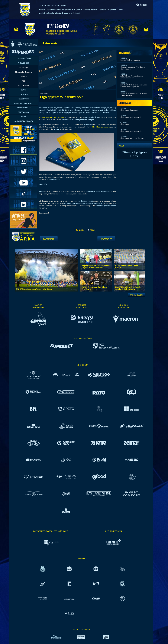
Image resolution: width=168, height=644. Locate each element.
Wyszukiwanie (24, 85)
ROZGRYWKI (24, 99)
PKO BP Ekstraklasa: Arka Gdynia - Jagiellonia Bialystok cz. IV (128, 288)
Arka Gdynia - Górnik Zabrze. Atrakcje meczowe (132, 77)
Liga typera (125, 124)
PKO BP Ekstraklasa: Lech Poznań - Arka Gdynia (34, 289)
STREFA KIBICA (24, 112)
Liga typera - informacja (129, 110)
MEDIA (24, 117)
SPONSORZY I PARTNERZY (24, 103)
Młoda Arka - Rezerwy (24, 72)
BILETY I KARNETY (24, 108)
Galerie (24, 76)
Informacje (24, 67)
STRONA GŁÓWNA (24, 59)
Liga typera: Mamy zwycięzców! (132, 138)
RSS (24, 81)
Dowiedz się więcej (47, 9)
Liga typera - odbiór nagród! (131, 131)
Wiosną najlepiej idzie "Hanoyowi (52, 117)
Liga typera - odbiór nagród (131, 117)
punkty (134, 155)
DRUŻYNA (24, 94)
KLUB (24, 90)
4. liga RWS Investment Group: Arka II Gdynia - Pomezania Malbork (96, 267)
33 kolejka (127, 152)
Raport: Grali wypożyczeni (130, 60)
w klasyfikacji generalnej (100, 127)
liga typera (140, 152)
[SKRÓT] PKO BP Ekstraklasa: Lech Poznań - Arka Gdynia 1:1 (134, 86)
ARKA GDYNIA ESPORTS (24, 121)
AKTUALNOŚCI (24, 63)
